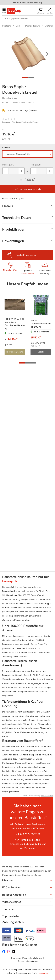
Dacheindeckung (33, 26)
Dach (18, 26)
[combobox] (27, 18)
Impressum (16, 958)
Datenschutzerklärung (27, 961)
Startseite (7, 26)
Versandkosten (27, 274)
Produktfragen (14, 229)
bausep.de (43, 973)
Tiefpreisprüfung (10, 270)
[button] (47, 54)
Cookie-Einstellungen (33, 958)
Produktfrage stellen (26, 255)
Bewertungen (13, 241)
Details (8, 206)
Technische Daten (16, 218)
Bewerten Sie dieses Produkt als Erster (20, 122)
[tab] (27, 206)
